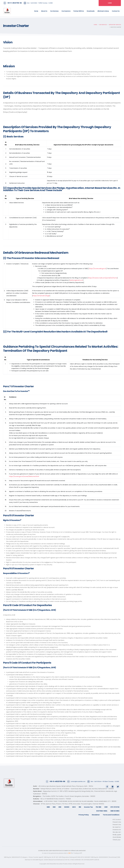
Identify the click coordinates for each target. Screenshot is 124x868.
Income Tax (88, 807)
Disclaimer (96, 815)
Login (110, 3)
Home (36, 11)
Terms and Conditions (111, 815)
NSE (54, 807)
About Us (44, 11)
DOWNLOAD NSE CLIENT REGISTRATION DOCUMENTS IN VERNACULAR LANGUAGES (62, 851)
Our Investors (66, 11)
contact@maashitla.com (78, 781)
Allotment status (103, 11)
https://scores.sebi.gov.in (98, 269)
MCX (74, 807)
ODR (106, 807)
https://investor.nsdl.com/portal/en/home (103, 278)
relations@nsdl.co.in (76, 280)
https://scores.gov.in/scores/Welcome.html (24, 476)
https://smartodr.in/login (41, 296)
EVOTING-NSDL (102, 811)
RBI (80, 807)
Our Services (54, 11)
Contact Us (116, 11)
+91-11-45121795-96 (14, 3)
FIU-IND (99, 807)
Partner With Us (79, 11)
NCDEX (67, 807)
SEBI (48, 807)
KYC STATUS (115, 807)
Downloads (91, 11)
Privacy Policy (84, 815)
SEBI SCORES (115, 811)
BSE (60, 807)
